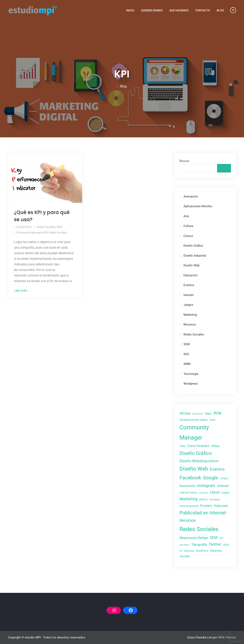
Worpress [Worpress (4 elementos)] (216, 551)
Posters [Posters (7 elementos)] (206, 506)
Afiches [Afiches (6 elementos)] (185, 413)
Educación (190, 275)
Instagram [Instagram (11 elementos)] (206, 486)
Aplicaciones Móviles (198, 206)
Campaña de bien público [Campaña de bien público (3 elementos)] (194, 420)
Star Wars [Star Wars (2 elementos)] (184, 545)
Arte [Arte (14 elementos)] (217, 413)
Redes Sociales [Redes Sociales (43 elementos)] (199, 529)
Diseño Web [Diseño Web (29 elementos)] (194, 469)
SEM (59, 227)
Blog (220, 10)
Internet (189, 295)
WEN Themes (227, 637)
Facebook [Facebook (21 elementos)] (190, 478)
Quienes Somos (152, 10)
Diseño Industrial (195, 256)
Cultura (188, 226)
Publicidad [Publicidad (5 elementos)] (221, 506)
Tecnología (191, 374)
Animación (191, 196)
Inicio (130, 10)
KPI (45, 233)
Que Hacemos (179, 10)
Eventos (189, 285)
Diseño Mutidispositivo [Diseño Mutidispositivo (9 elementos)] (199, 461)
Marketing (190, 315)
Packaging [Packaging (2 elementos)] (215, 500)
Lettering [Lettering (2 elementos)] (203, 493)
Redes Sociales (46, 227)
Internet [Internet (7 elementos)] (223, 486)
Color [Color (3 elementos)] (212, 420)
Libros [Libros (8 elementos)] (215, 492)
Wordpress (191, 384)
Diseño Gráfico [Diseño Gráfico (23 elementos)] (196, 453)
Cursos (188, 236)
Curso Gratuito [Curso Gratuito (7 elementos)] (199, 446)
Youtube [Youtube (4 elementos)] (185, 556)
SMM (187, 364)
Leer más (20, 291)
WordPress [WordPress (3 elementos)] (202, 551)
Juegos (188, 305)
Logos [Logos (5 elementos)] (225, 493)
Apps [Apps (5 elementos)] (208, 413)
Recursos (190, 324)
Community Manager (29, 233)
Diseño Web (191, 265)
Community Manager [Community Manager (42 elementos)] (194, 432)
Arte (186, 216)
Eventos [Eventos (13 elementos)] (217, 469)
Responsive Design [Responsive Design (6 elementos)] (194, 538)
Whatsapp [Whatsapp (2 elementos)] (189, 551)
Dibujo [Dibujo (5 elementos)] (216, 446)
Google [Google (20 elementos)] (211, 478)
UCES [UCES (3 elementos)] (226, 545)
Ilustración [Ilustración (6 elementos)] (187, 486)
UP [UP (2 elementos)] (181, 551)
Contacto (203, 10)
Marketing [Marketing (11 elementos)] (188, 499)
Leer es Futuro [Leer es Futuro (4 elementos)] (188, 493)
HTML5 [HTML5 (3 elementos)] (224, 478)
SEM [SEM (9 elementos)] (214, 538)
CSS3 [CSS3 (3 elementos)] (183, 446)
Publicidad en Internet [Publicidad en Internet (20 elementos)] (203, 513)
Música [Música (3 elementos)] (203, 499)
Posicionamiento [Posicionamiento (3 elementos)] (189, 506)
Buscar (184, 161)
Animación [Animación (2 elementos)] (198, 414)
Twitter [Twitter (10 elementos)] (215, 544)
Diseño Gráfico (193, 246)
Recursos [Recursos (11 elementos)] (188, 520)
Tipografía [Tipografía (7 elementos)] (199, 544)
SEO (186, 354)
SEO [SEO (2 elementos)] (221, 538)
